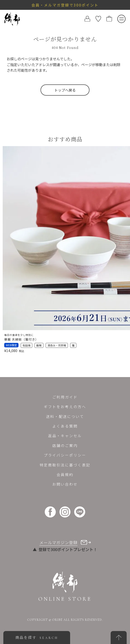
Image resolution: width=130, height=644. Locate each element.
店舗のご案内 (65, 445)
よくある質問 (65, 426)
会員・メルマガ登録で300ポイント (65, 5)
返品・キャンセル (65, 436)
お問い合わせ (65, 484)
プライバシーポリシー (65, 455)
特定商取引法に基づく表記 (65, 465)
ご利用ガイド (65, 397)
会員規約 (65, 474)
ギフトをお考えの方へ (65, 407)
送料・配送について (65, 416)
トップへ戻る (65, 90)
